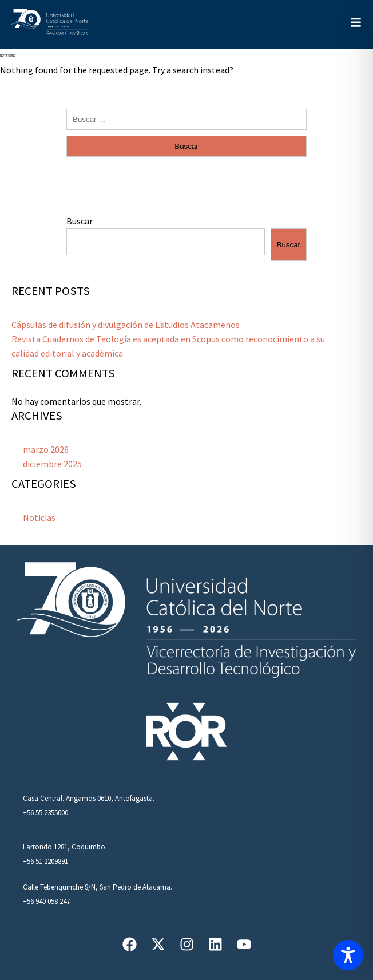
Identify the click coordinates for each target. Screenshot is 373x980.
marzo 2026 (46, 449)
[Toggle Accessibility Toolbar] (348, 955)
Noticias (39, 517)
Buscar (80, 221)
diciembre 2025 (52, 464)
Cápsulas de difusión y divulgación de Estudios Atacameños (126, 325)
